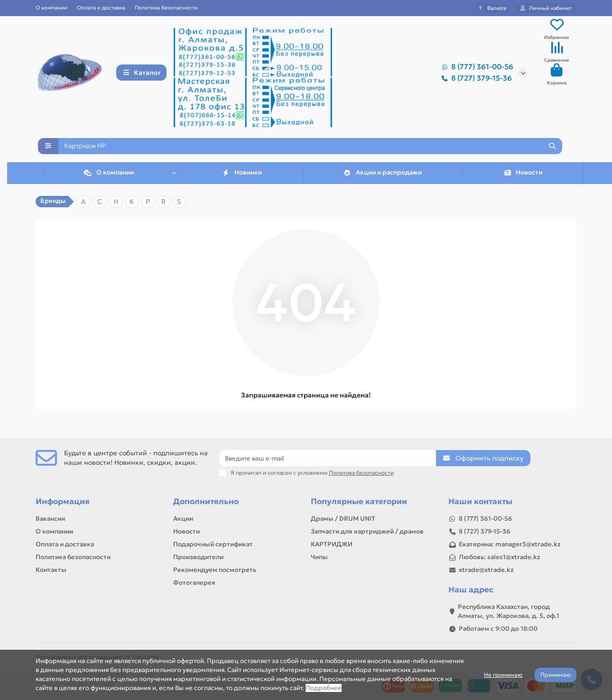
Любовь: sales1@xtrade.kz (500, 557)
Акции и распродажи (383, 175)
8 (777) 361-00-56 (476, 67)
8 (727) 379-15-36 (475, 79)
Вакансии (50, 519)
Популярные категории (359, 502)
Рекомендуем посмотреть (215, 570)
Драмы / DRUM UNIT (343, 519)
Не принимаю (503, 675)
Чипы (319, 557)
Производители (198, 557)
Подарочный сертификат (213, 544)
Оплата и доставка (101, 8)
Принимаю (556, 675)
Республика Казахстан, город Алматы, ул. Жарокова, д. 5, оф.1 (509, 611)
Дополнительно (206, 502)
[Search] (310, 147)
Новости (523, 175)
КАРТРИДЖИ (332, 544)
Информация (63, 502)
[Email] (328, 458)
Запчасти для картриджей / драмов (367, 531)
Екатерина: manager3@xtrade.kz (510, 544)
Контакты (51, 570)
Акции (183, 519)
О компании (51, 8)
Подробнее (324, 688)
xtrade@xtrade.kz (486, 570)
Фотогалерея (194, 583)
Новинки (242, 175)
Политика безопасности (166, 8)
